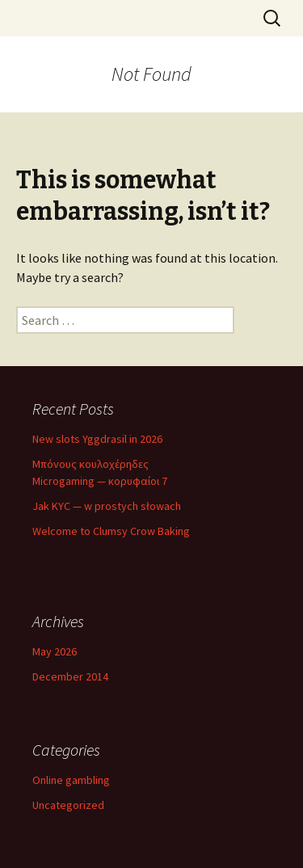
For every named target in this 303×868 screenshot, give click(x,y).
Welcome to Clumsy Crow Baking (111, 531)
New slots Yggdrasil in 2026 (97, 439)
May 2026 (55, 651)
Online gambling (71, 780)
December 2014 (70, 676)
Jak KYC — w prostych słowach (107, 506)
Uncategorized (68, 805)
